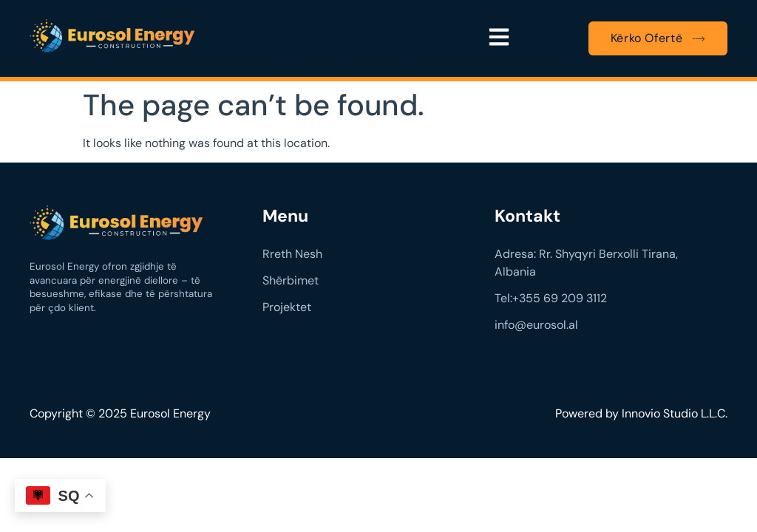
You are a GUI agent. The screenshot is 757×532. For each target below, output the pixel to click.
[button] (499, 38)
